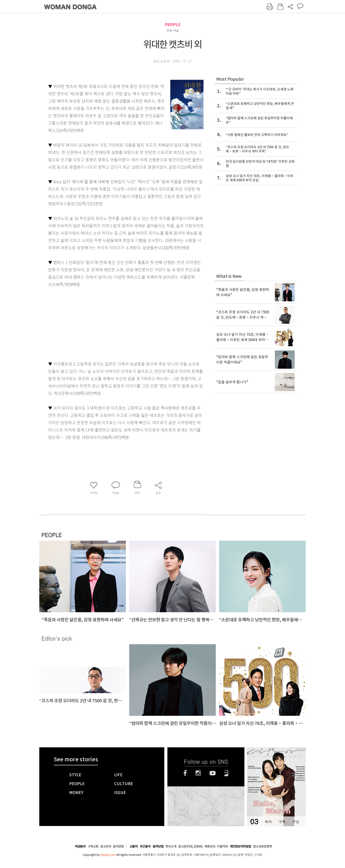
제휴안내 (210, 846)
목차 (268, 822)
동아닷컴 (158, 847)
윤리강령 (118, 846)
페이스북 (185, 773)
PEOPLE (173, 25)
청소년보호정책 (262, 846)
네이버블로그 (226, 773)
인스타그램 (198, 773)
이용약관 (222, 846)
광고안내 (106, 846)
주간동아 (145, 847)
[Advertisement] (115, 323)
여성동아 (80, 847)
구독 (282, 822)
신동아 (134, 847)
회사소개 (171, 846)
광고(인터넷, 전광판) (190, 846)
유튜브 (213, 773)
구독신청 (93, 846)
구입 (296, 822)
